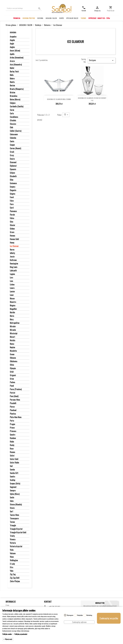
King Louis (14, 267)
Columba (13, 138)
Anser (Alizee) (15, 51)
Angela (12, 40)
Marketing (89, 615)
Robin (12, 442)
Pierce (12, 407)
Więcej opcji (9, 639)
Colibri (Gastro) (16, 131)
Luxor (12, 295)
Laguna (12, 274)
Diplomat (13, 166)
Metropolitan (15, 323)
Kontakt (48, 602)
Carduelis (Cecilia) (17, 107)
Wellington (14, 560)
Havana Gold (14, 239)
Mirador (13, 327)
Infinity (12, 253)
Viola (12, 550)
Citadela (13, 121)
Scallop (12, 480)
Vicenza (13, 539)
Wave (12, 557)
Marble (12, 313)
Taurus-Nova (14, 515)
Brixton (12, 93)
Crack (12, 152)
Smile (12, 498)
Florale (12, 215)
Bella (12, 75)
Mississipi (14, 333)
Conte (12, 141)
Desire (12, 159)
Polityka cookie (7, 634)
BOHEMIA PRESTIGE (29, 18)
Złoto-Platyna (15, 581)
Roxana (12, 452)
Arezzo (12, 61)
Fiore (12, 204)
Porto (12, 421)
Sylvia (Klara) (15, 494)
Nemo (12, 344)
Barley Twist (14, 72)
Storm (12, 508)
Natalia (12, 340)
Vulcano (13, 553)
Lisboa (12, 285)
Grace (12, 232)
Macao (12, 299)
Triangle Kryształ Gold (18, 533)
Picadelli (13, 403)
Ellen (12, 180)
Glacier (12, 225)
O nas (7, 605)
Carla (12, 114)
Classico (13, 124)
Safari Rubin (14, 463)
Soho (12, 501)
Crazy (12, 155)
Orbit (12, 372)
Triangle (13, 526)
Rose (12, 449)
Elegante (13, 190)
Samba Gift (14, 473)
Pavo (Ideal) (14, 396)
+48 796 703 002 (54, 606)
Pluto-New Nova (16, 417)
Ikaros (12, 250)
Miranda (13, 330)
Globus (12, 229)
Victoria (13, 543)
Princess (13, 431)
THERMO (83, 18)
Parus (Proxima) (16, 389)
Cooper (12, 145)
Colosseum (14, 134)
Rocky (12, 445)
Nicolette (13, 351)
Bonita (12, 82)
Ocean (12, 354)
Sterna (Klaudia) (16, 505)
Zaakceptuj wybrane (79, 622)
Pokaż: (59, 115)
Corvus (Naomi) (15, 148)
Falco (12, 201)
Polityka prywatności (21, 634)
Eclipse (12, 173)
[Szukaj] (24, 8)
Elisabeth (13, 176)
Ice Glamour (14, 246)
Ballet (12, 68)
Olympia (13, 368)
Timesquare (14, 519)
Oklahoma (14, 361)
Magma (13, 306)
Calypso (13, 103)
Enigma (12, 194)
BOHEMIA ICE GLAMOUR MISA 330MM (59, 99)
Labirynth (13, 271)
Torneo (12, 522)
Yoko (12, 571)
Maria (12, 316)
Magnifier (13, 309)
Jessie (12, 257)
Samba (12, 470)
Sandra (12, 477)
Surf (11, 512)
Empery (12, 187)
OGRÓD (61, 18)
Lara (11, 278)
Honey (12, 243)
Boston (12, 86)
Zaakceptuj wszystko (109, 618)
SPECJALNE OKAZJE (72, 18)
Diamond (13, 162)
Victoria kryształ (16, 546)
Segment (13, 487)
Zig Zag (13, 574)
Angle (12, 44)
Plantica (13, 414)
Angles (12, 47)
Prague (12, 424)
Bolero (12, 79)
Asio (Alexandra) (16, 65)
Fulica (12, 218)
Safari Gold (14, 459)
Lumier (12, 292)
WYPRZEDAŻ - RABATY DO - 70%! (99, 18)
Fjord (12, 208)
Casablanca (14, 117)
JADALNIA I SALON (51, 18)
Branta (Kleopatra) (17, 89)
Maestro (13, 302)
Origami (13, 375)
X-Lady (12, 564)
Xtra (11, 567)
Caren (12, 110)
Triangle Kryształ (16, 529)
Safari (12, 456)
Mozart (12, 337)
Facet (12, 197)
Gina (11, 222)
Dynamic (13, 169)
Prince (12, 428)
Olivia (12, 365)
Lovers (12, 288)
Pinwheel (13, 410)
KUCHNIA (40, 18)
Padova (12, 382)
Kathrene (13, 260)
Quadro (12, 435)
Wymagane (70, 615)
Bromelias (14, 96)
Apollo (12, 54)
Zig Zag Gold (15, 578)
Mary (12, 320)
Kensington (14, 264)
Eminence (13, 183)
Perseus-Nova (15, 400)
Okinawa (13, 358)
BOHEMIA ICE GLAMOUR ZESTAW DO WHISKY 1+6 (92, 99)
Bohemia (13, 32)
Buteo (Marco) (15, 100)
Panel (12, 386)
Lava (11, 281)
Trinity (12, 536)
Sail (11, 466)
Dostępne (102, 60)
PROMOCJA (17, 18)
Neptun (12, 347)
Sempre (13, 491)
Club (11, 127)
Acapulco (13, 37)
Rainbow (13, 438)
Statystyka (80, 615)
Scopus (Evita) (15, 484)
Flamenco (13, 211)
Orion (12, 379)
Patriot (12, 393)
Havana (12, 236)
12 (66, 115)
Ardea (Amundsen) (17, 58)
